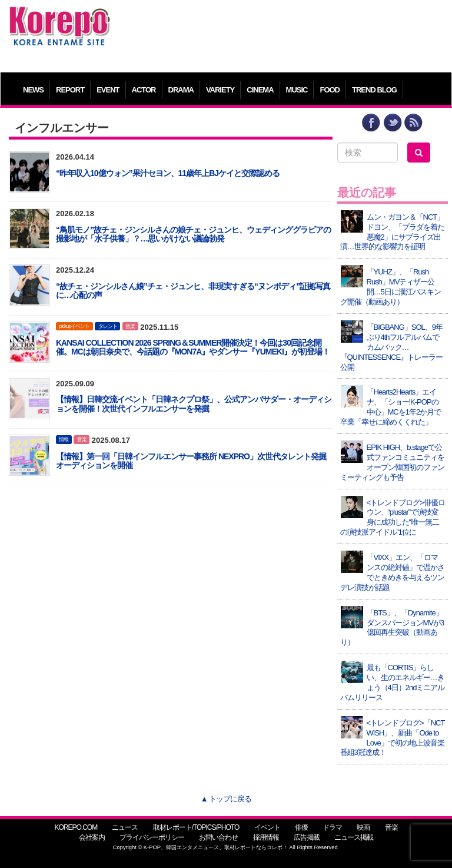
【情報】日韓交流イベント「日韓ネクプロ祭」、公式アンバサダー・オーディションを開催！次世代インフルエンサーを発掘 (194, 404)
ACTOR (144, 90)
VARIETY (220, 90)
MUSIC (297, 90)
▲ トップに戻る (226, 799)
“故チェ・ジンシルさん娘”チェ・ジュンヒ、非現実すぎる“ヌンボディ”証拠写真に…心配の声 (193, 291)
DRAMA (181, 90)
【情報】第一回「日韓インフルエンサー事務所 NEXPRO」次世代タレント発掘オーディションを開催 (191, 461)
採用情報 (266, 837)
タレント (108, 326)
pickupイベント (74, 326)
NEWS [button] (33, 90)
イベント (267, 827)
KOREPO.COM (76, 827)
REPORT (70, 90)
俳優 (301, 827)
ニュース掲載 (354, 837)
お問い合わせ (218, 837)
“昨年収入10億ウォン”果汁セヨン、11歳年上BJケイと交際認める (168, 173)
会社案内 (92, 837)
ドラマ (332, 827)
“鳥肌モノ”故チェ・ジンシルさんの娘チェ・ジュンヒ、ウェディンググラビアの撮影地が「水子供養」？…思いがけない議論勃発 (193, 234)
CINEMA (260, 90)
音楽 (130, 326)
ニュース (125, 827)
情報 (64, 439)
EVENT (108, 90)
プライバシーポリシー (152, 837)
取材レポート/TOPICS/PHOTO (196, 827)
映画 (363, 827)
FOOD (330, 90)
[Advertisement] (282, 32)
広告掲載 (307, 837)
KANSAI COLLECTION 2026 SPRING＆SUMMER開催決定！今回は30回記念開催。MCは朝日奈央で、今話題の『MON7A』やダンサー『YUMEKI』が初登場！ (193, 347)
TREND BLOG (374, 90)
